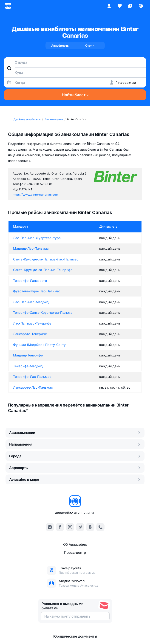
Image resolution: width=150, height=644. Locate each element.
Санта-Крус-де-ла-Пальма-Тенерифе (43, 270)
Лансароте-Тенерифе (30, 334)
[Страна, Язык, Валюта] (141, 6)
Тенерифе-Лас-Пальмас (32, 377)
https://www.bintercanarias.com (36, 195)
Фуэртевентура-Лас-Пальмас (37, 291)
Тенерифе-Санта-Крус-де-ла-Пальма (43, 312)
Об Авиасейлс (75, 544)
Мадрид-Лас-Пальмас (31, 248)
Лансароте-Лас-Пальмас (33, 387)
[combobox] (75, 62)
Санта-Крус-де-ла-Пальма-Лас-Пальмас (46, 259)
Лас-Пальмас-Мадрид (31, 302)
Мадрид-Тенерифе (28, 355)
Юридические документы (75, 636)
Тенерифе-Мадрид (28, 366)
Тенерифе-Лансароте (30, 281)
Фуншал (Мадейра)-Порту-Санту (39, 345)
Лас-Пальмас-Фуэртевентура (37, 238)
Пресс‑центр (75, 552)
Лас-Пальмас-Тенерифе (32, 323)
